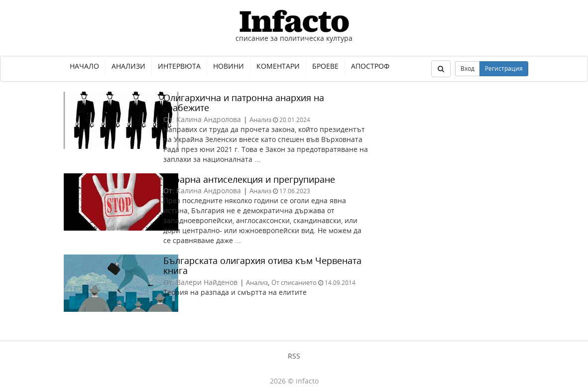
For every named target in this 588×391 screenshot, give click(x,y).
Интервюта (179, 66)
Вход (468, 68)
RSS (294, 356)
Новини (229, 66)
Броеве (325, 66)
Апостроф (370, 66)
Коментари (278, 66)
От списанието (294, 282)
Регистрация (504, 68)
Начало (84, 66)
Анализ (260, 120)
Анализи (128, 66)
